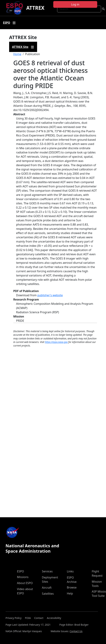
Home (17, 54)
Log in (75, 4)
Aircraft (47, 588)
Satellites (48, 594)
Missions (23, 577)
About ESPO (25, 583)
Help (70, 593)
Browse (72, 587)
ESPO (21, 571)
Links (70, 571)
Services (47, 571)
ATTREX (35, 8)
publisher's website (50, 295)
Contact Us (76, 631)
